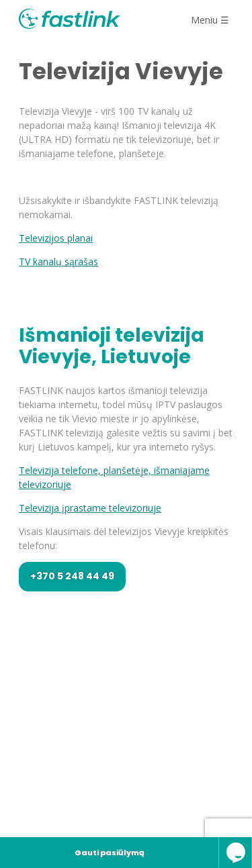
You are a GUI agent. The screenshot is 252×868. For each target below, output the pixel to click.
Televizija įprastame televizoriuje (90, 508)
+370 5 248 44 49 (72, 576)
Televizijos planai (56, 238)
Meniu (210, 20)
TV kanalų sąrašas (58, 261)
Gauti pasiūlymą (110, 853)
